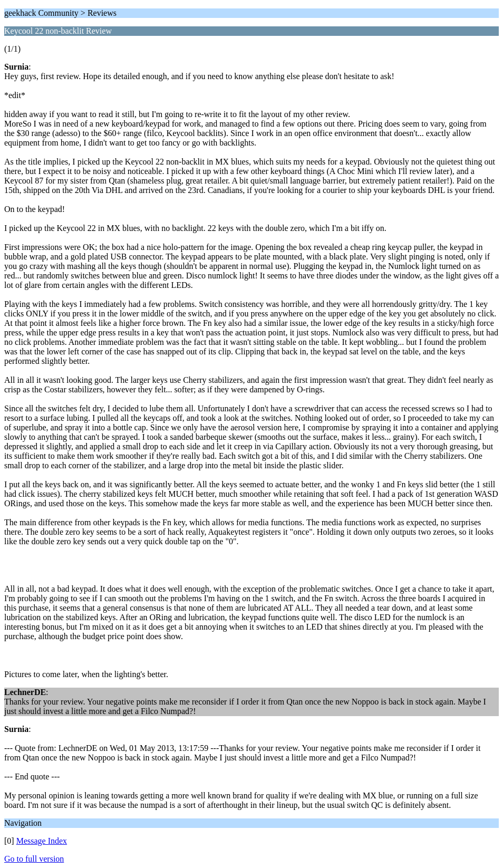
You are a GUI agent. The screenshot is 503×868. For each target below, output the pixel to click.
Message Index (42, 841)
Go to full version (34, 859)
